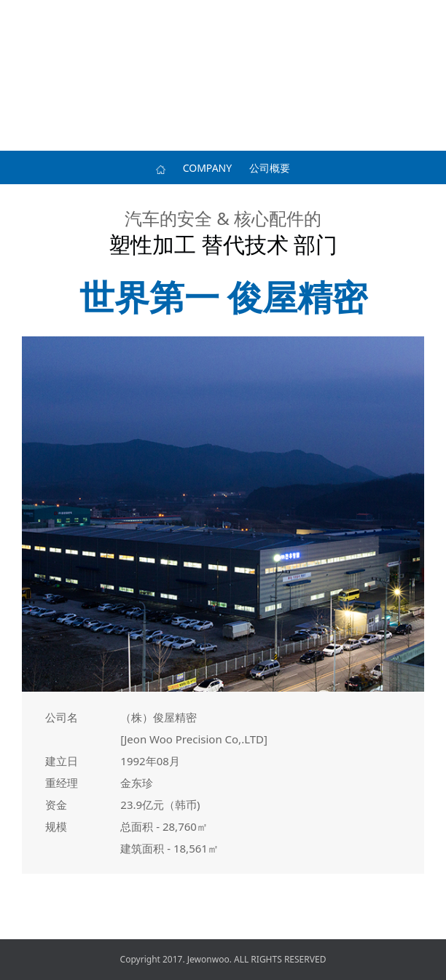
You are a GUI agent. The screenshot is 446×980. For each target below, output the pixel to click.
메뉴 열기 (18, 18)
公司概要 (270, 168)
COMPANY (207, 168)
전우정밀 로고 (223, 18)
